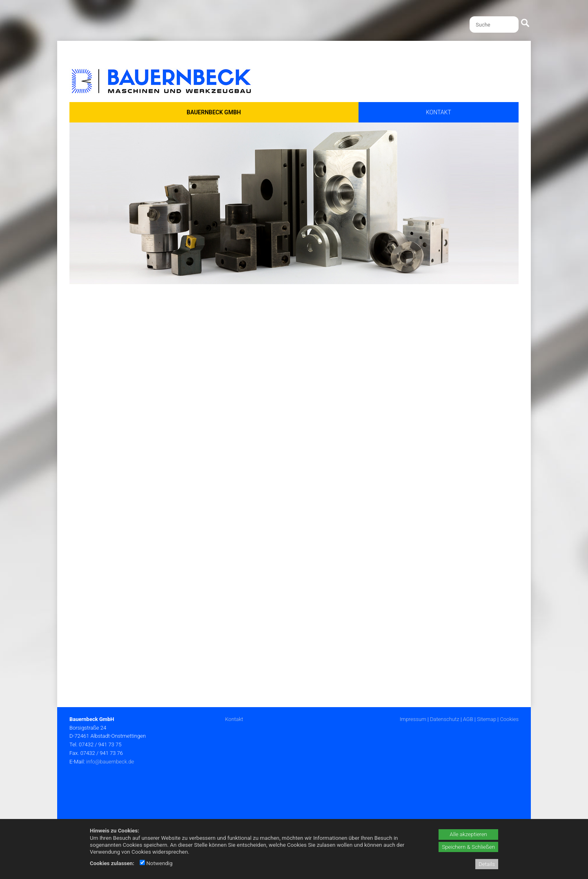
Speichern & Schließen (468, 847)
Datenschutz (445, 719)
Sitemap (487, 719)
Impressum (413, 719)
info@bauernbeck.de (110, 762)
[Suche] (494, 24)
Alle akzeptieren (468, 834)
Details (487, 864)
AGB (468, 719)
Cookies (509, 719)
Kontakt (234, 719)
